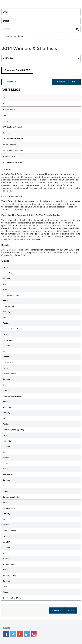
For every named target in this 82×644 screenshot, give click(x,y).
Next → (74, 82)
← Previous (59, 82)
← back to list (10, 82)
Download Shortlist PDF (17, 70)
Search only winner (14, 36)
